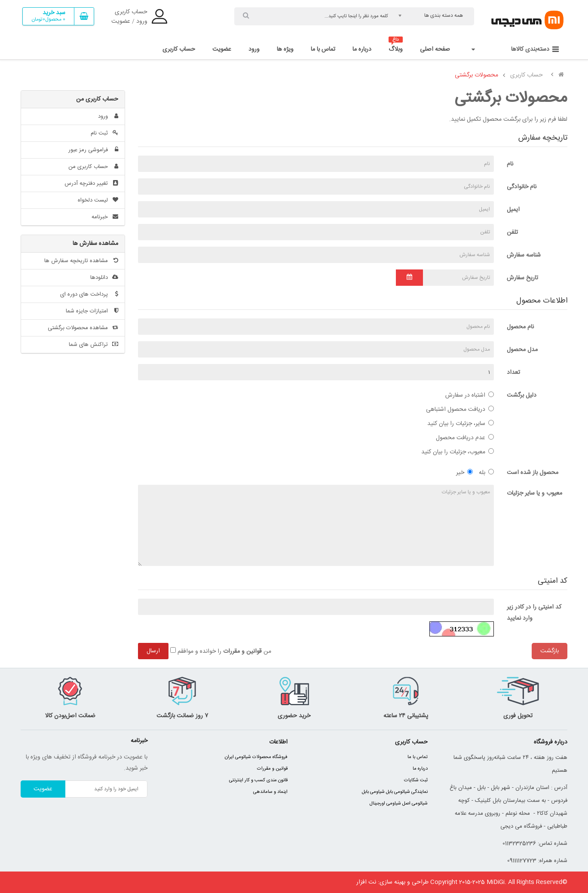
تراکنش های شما (93, 345)
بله (486, 473)
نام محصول (520, 327)
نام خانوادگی (522, 187)
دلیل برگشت (522, 395)
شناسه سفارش (524, 255)
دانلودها (104, 278)
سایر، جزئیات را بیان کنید (461, 424)
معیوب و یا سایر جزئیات (534, 493)
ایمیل (513, 210)
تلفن (512, 232)
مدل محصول (522, 350)
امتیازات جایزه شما (92, 311)
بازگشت (550, 651)
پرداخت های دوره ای (89, 294)
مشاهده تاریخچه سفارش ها (81, 261)
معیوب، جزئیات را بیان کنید (458, 452)
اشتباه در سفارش (470, 395)
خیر (464, 473)
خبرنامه (105, 217)
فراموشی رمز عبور (93, 150)
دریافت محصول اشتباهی (460, 410)
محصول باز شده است (533, 473)
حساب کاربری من (93, 167)
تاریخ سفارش (522, 278)
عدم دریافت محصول (465, 438)
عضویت (121, 21)
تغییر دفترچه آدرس (91, 183)
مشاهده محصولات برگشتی (83, 328)
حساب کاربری (131, 12)
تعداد (513, 373)
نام (510, 164)
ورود (142, 21)
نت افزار (366, 882)
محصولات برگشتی (476, 75)
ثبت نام (104, 133)
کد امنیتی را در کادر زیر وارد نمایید (534, 613)
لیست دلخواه (98, 200)
